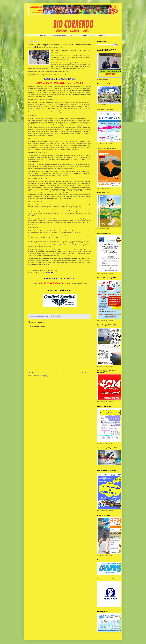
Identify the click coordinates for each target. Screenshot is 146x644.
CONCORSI (102, 35)
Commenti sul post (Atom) (41, 376)
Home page (60, 373)
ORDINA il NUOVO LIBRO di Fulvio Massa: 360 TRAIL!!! (60, 83)
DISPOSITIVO (50, 273)
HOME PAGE (44, 35)
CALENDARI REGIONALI (87, 35)
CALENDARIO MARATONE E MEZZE (64, 35)
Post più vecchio (86, 373)
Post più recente (33, 373)
